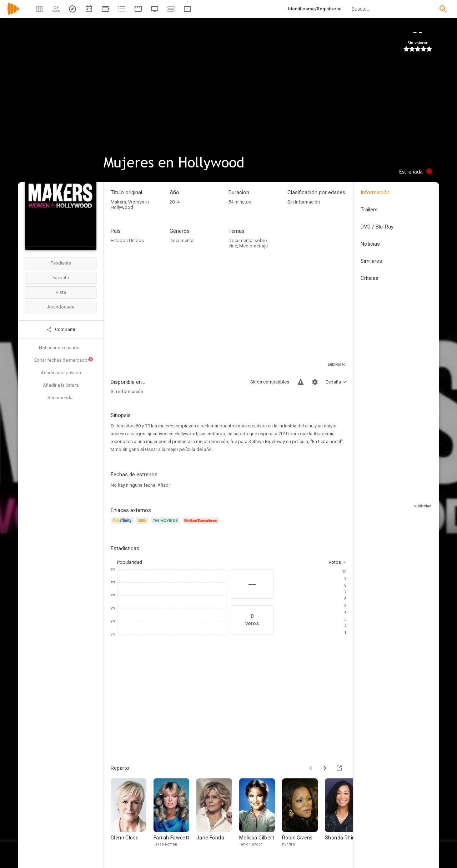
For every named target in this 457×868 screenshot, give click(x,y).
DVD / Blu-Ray (377, 227)
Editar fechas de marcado (64, 360)
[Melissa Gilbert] (261, 816)
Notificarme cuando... (61, 348)
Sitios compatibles (270, 382)
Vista (61, 292)
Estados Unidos (127, 240)
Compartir (61, 330)
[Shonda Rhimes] (346, 816)
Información (375, 192)
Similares (371, 261)
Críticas (370, 278)
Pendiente (61, 263)
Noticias (370, 244)
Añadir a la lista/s (61, 385)
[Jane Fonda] (218, 816)
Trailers (369, 210)
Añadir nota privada (61, 373)
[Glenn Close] (132, 816)
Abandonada (61, 307)
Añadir (164, 485)
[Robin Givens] (303, 816)
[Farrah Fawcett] (175, 816)
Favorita (61, 278)
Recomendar (61, 398)
